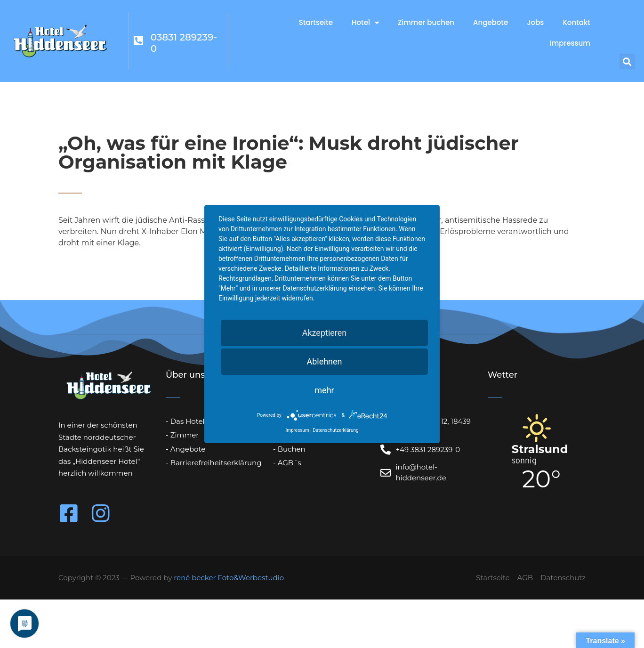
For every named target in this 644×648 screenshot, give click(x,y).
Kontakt (576, 22)
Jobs (535, 22)
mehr (324, 390)
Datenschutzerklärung (335, 430)
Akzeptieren (325, 333)
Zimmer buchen (426, 22)
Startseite (316, 22)
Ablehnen (324, 361)
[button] (627, 61)
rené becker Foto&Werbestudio (229, 578)
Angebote (491, 22)
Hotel (365, 23)
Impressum (570, 43)
